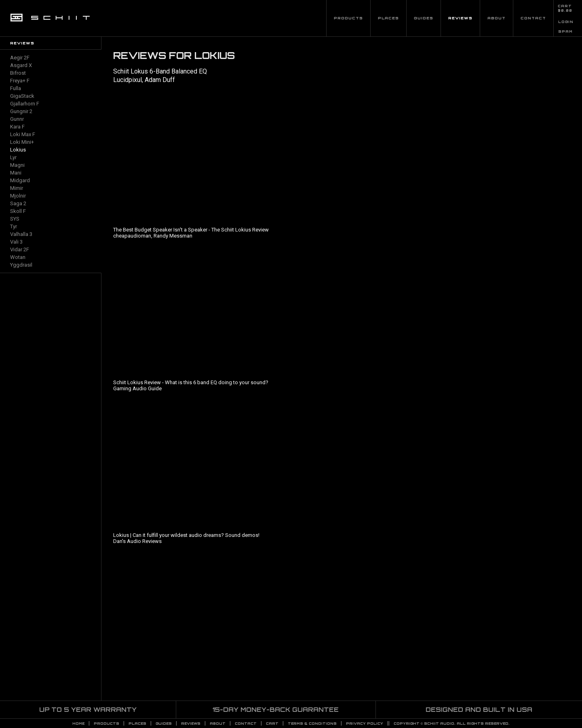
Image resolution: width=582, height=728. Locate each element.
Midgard (20, 180)
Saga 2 (18, 203)
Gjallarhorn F (25, 104)
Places (388, 18)
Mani (16, 173)
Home (78, 724)
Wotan (18, 257)
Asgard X (21, 65)
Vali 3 (16, 242)
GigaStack (22, 96)
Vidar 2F (20, 249)
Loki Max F (23, 134)
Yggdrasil (21, 265)
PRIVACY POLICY (365, 724)
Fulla (16, 88)
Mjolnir (18, 196)
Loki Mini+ (22, 142)
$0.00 (565, 11)
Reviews (460, 18)
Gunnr (17, 119)
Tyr (14, 226)
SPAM (565, 32)
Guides (424, 18)
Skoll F (18, 211)
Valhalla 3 (21, 234)
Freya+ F (20, 81)
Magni (17, 165)
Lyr (13, 157)
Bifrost (18, 73)
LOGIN (566, 22)
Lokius (18, 150)
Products (348, 18)
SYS (15, 219)
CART (565, 6)
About (497, 18)
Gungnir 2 (21, 111)
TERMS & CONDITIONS (312, 724)
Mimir (17, 188)
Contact (533, 18)
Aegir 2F (20, 58)
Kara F (17, 127)
